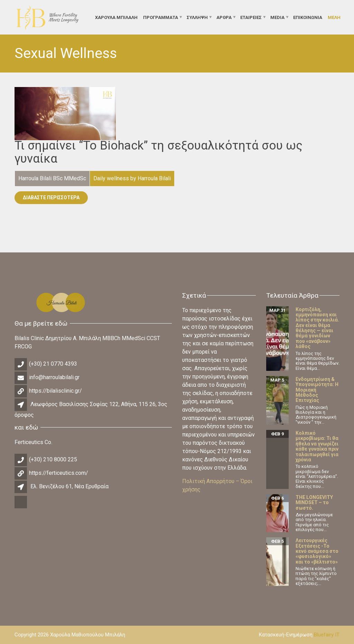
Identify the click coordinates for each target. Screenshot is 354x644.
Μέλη (334, 17)
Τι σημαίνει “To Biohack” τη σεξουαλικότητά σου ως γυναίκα (159, 152)
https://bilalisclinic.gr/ (55, 391)
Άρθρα (224, 17)
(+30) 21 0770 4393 (53, 364)
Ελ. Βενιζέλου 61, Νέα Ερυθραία (69, 486)
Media (277, 17)
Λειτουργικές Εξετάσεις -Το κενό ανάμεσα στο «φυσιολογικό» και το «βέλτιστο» (317, 551)
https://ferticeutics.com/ (59, 473)
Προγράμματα (161, 17)
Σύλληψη (197, 17)
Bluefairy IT (327, 635)
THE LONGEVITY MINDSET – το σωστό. (314, 503)
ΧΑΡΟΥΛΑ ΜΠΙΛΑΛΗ (116, 17)
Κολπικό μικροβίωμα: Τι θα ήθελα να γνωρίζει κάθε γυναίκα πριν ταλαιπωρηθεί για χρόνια (317, 446)
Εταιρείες (251, 17)
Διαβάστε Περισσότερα (51, 198)
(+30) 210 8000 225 (53, 459)
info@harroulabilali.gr (54, 377)
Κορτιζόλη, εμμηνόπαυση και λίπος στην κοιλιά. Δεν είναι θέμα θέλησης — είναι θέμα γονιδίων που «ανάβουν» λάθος (317, 328)
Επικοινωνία (308, 17)
